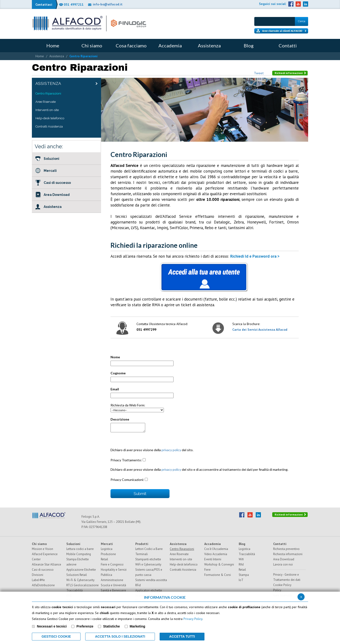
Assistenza (57, 56)
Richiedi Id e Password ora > (255, 256)
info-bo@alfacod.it (108, 4)
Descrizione (120, 419)
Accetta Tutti (182, 636)
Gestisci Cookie (56, 636)
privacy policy (171, 450)
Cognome (118, 373)
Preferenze (85, 626)
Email (115, 389)
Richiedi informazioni (290, 73)
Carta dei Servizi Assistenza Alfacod (260, 330)
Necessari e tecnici (52, 626)
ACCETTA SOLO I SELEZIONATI (120, 636)
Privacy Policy (193, 619)
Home (40, 56)
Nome (115, 357)
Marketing (137, 626)
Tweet (259, 73)
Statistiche (112, 626)
